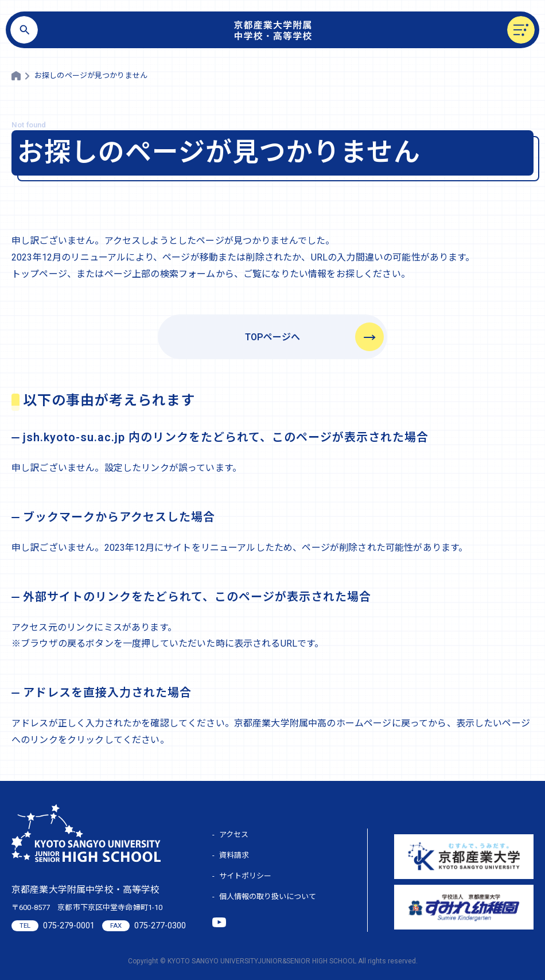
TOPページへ (272, 337)
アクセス (234, 835)
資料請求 (234, 855)
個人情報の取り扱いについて (268, 897)
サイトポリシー (245, 876)
